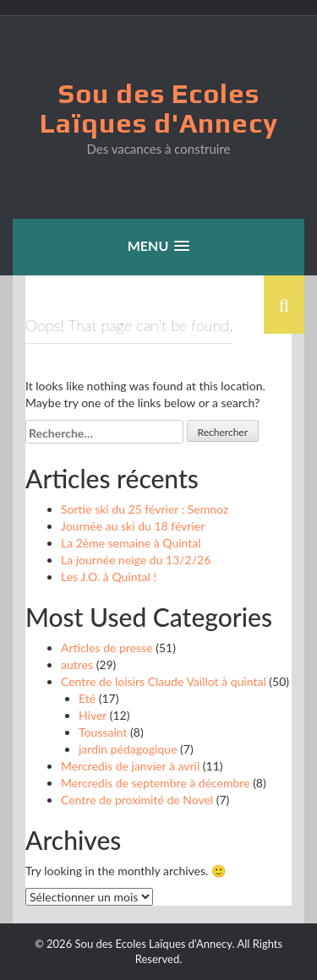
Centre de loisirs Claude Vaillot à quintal (164, 681)
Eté (87, 698)
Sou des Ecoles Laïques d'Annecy (159, 108)
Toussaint (103, 732)
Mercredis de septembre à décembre (156, 783)
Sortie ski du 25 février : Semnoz (145, 509)
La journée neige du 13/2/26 (136, 560)
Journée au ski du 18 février (133, 526)
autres (77, 664)
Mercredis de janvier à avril (130, 766)
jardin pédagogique (128, 749)
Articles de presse (107, 648)
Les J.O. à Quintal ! (109, 577)
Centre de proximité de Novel (137, 800)
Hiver (93, 715)
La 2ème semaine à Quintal (131, 543)
